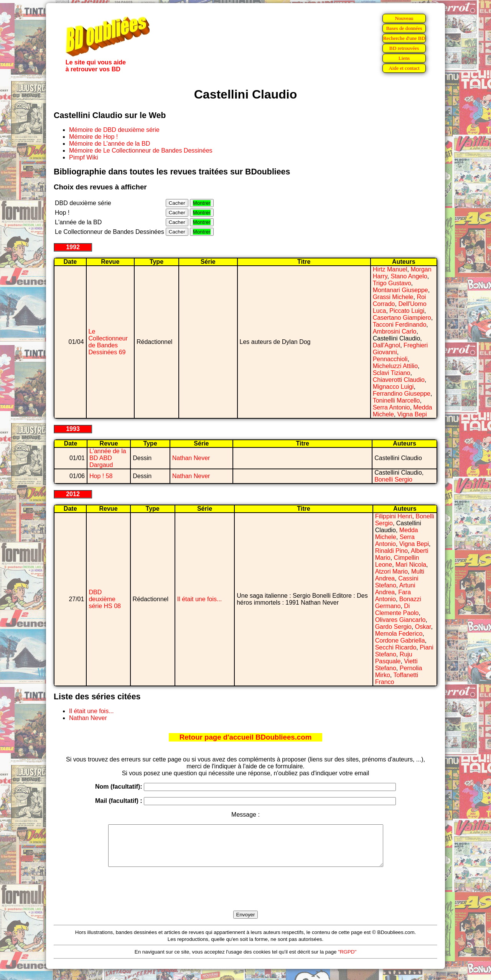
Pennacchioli (390, 359)
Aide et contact (404, 68)
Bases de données (404, 28)
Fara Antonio (393, 596)
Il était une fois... (200, 599)
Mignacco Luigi (393, 387)
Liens (404, 58)
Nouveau (404, 18)
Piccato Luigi (407, 311)
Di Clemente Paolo (397, 609)
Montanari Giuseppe (400, 290)
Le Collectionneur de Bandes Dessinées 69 (108, 342)
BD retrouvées (404, 48)
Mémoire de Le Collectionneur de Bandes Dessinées (141, 150)
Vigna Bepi (412, 414)
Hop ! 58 (101, 476)
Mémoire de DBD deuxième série (114, 130)
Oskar (423, 627)
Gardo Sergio (393, 627)
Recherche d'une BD (404, 38)
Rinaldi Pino (391, 551)
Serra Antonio (391, 407)
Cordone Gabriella (400, 640)
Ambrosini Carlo (395, 331)
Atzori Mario (391, 571)
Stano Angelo (409, 276)
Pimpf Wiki (84, 157)
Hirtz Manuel (390, 269)
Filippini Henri (394, 516)
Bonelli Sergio (393, 479)
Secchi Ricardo (396, 647)
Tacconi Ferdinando (400, 325)
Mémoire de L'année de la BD (110, 144)
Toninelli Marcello (396, 400)
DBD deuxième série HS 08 (105, 599)
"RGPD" (347, 960)
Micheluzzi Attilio (395, 366)
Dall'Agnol (387, 345)
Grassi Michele (393, 297)
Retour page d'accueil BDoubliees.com (245, 737)
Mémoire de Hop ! (93, 137)
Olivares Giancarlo (400, 620)
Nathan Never (191, 458)
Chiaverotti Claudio (399, 380)
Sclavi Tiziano (392, 373)
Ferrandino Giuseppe (402, 394)
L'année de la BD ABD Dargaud (108, 458)
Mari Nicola (411, 565)
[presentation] (245, 898)
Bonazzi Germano (398, 603)
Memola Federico (399, 634)
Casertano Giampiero (402, 318)
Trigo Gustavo (392, 283)
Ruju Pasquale (394, 658)
